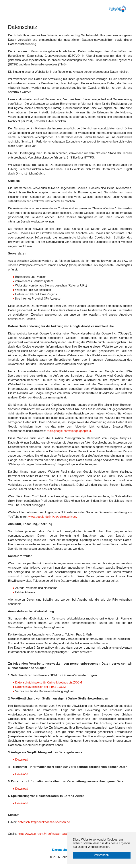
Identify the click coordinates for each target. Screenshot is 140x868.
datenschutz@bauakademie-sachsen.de (44, 822)
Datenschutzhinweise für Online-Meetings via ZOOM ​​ (49, 682)
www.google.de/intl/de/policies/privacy (53, 517)
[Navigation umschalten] (130, 9)
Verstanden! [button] (102, 855)
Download (22, 760)
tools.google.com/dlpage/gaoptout (69, 431)
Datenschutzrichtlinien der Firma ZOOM (40, 687)
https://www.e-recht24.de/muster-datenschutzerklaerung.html (57, 834)
